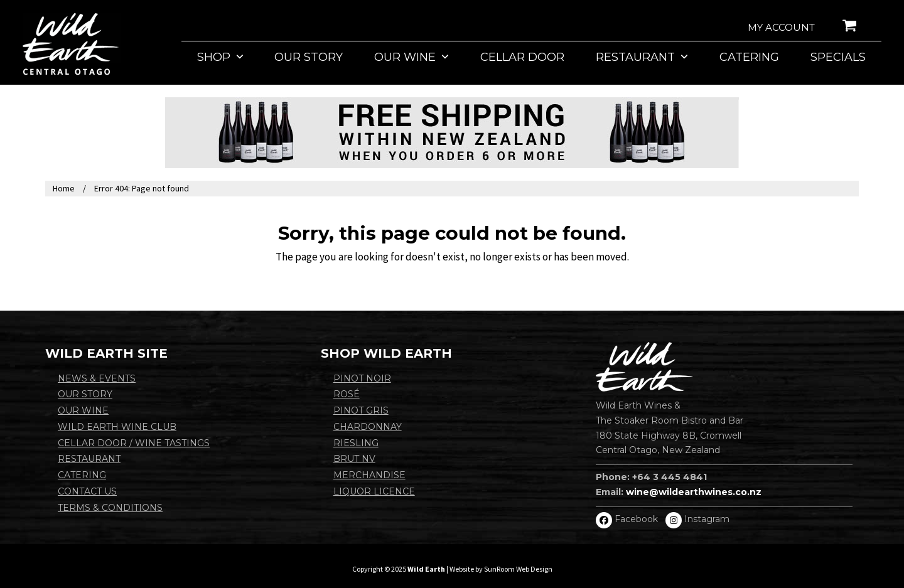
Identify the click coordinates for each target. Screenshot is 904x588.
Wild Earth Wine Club (117, 427)
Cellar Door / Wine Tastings (134, 443)
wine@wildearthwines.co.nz (694, 492)
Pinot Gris (361, 410)
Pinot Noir (362, 378)
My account (781, 27)
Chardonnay (368, 427)
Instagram (707, 519)
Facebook (636, 519)
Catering (82, 475)
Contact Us (87, 491)
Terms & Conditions (110, 508)
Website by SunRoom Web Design (501, 569)
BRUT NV (354, 459)
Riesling (356, 443)
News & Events (97, 378)
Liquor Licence (374, 491)
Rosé (347, 394)
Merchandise (369, 475)
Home (64, 188)
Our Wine (83, 410)
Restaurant (89, 459)
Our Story (85, 394)
